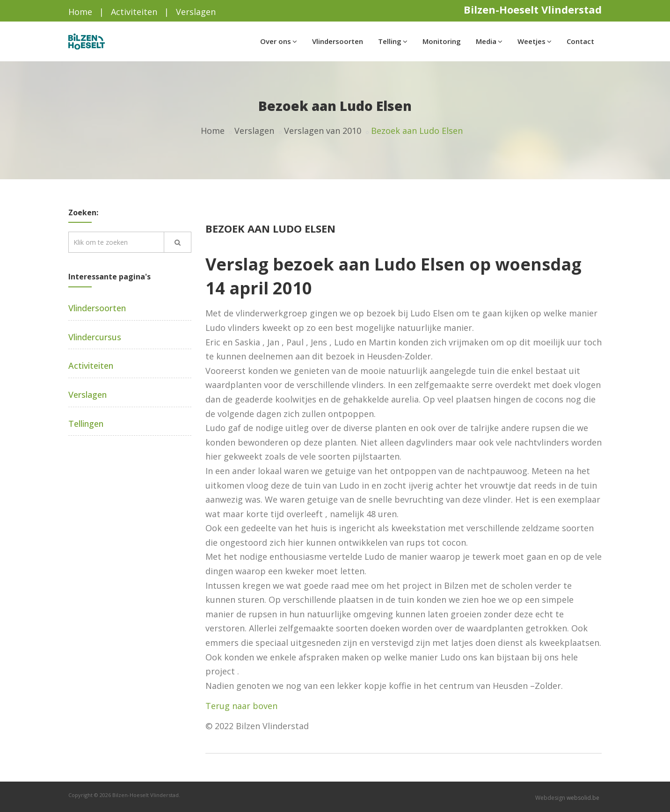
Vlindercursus (95, 337)
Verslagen (196, 12)
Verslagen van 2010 (323, 131)
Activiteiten (134, 12)
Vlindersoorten (338, 41)
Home (80, 12)
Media (489, 41)
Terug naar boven (241, 706)
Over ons (279, 41)
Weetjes (535, 41)
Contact (580, 41)
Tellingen (86, 424)
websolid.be (583, 798)
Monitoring (442, 41)
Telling (393, 41)
